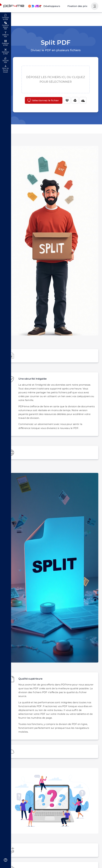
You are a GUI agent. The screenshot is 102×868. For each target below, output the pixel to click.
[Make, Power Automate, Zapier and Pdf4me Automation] (47, 6)
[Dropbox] (65, 100)
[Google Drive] (73, 100)
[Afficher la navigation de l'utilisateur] (95, 6)
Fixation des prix (79, 6)
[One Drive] (81, 100)
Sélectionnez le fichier (43, 100)
